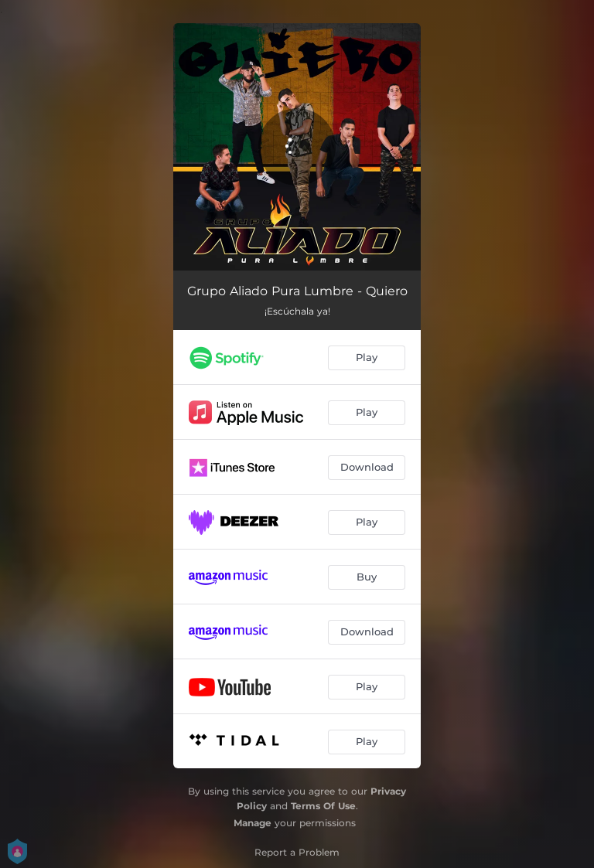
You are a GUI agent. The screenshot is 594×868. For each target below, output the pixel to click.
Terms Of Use (323, 806)
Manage (253, 823)
